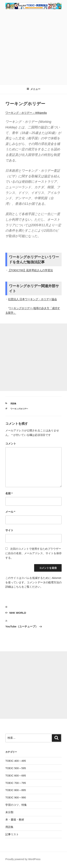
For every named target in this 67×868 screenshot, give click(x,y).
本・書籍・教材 (15, 820)
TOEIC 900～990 (16, 797)
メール (10, 512)
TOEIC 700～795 (16, 783)
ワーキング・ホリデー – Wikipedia (26, 113)
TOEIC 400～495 (16, 761)
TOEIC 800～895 (16, 790)
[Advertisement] (33, 46)
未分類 (9, 812)
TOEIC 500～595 (16, 768)
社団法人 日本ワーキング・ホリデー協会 (33, 299)
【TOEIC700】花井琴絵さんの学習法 (30, 270)
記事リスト (12, 834)
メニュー (33, 89)
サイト (9, 530)
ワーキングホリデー (19, 409)
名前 (9, 493)
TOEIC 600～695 (16, 775)
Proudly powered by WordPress (23, 859)
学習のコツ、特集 (16, 805)
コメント (11, 444)
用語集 (13, 404)
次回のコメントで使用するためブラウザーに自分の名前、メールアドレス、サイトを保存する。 (33, 553)
